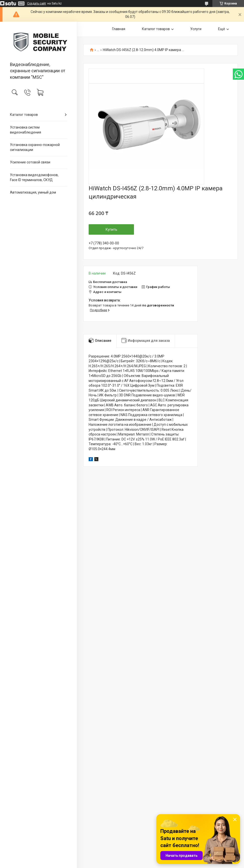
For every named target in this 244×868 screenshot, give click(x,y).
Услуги (196, 29)
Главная (119, 29)
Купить (111, 229)
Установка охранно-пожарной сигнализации (35, 147)
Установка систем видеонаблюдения (26, 130)
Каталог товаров (24, 115)
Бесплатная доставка (110, 282)
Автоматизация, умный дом (33, 192)
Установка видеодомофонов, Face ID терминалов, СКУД (34, 177)
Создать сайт (37, 3)
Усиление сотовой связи (30, 162)
